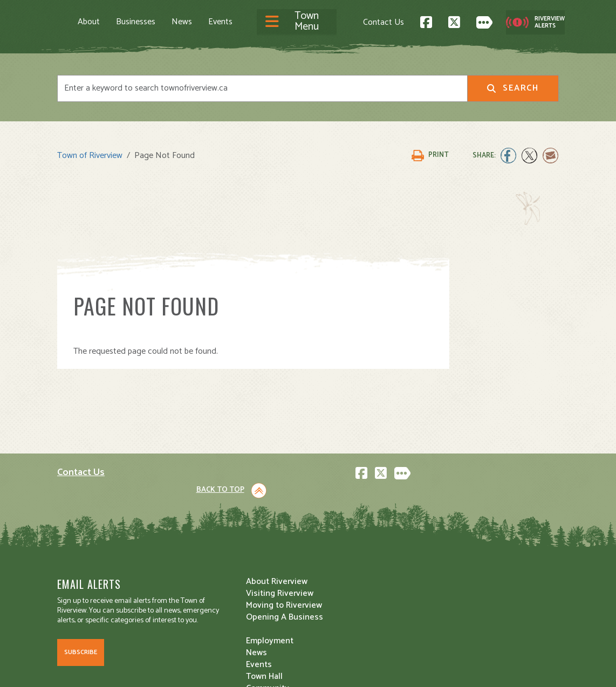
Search (513, 87)
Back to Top (513, 430)
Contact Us (384, 21)
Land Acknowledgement (98, 669)
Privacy (207, 669)
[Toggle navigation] (297, 22)
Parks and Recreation (356, 544)
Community (338, 533)
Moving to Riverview (225, 544)
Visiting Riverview (220, 533)
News (182, 22)
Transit (329, 580)
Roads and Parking (351, 568)
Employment (210, 580)
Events (220, 22)
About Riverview (217, 521)
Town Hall (334, 521)
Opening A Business (225, 556)
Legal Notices (167, 669)
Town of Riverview (90, 152)
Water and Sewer (348, 604)
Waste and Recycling (356, 592)
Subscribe (81, 611)
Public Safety (341, 556)
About (89, 22)
